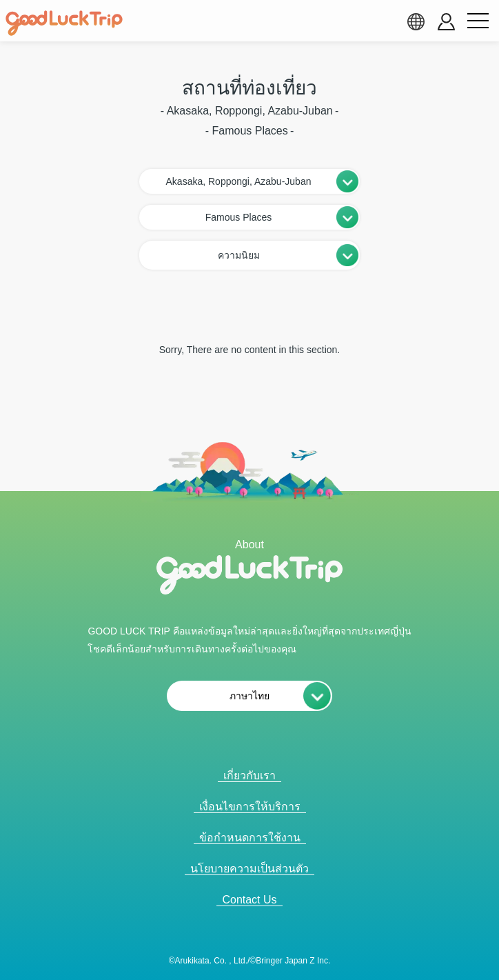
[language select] (416, 21)
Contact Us (249, 900)
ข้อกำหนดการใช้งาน (250, 838)
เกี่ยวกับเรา (250, 776)
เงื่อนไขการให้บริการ (250, 807)
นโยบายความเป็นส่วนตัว (250, 869)
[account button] (446, 22)
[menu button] (478, 21)
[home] (64, 23)
